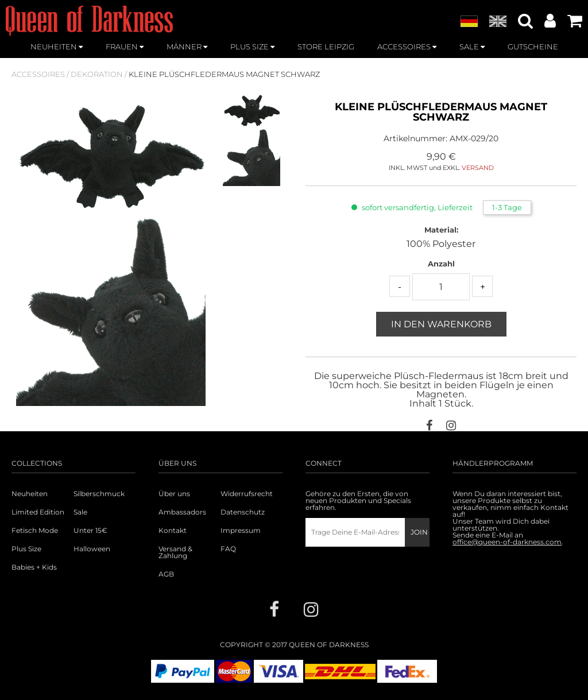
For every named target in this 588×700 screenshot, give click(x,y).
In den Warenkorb (441, 324)
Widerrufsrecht (247, 494)
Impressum (241, 531)
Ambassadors (182, 512)
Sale (80, 512)
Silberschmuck (99, 494)
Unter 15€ (90, 531)
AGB (166, 574)
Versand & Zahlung (175, 552)
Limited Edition (38, 512)
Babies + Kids (34, 567)
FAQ (228, 549)
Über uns (174, 494)
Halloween (92, 549)
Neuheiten (30, 494)
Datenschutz (243, 512)
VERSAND (478, 168)
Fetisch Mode (35, 531)
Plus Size (26, 549)
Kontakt (173, 531)
